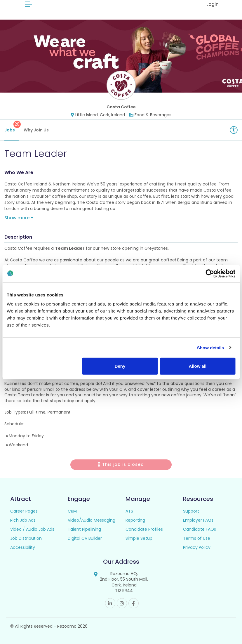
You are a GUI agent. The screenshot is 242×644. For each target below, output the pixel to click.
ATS (129, 511)
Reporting (135, 520)
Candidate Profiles (144, 529)
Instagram (122, 603)
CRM (72, 511)
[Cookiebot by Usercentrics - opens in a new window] (210, 273)
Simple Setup (139, 538)
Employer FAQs (198, 520)
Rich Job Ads (23, 520)
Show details (211, 347)
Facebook (134, 603)
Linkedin (110, 603)
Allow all (197, 366)
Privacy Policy (197, 547)
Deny (120, 366)
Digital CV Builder (85, 538)
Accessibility (23, 547)
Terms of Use (197, 538)
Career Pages (24, 511)
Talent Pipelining (84, 529)
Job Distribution (26, 538)
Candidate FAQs (200, 529)
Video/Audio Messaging (92, 520)
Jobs (12, 127)
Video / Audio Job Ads (32, 529)
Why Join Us (36, 130)
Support (191, 511)
